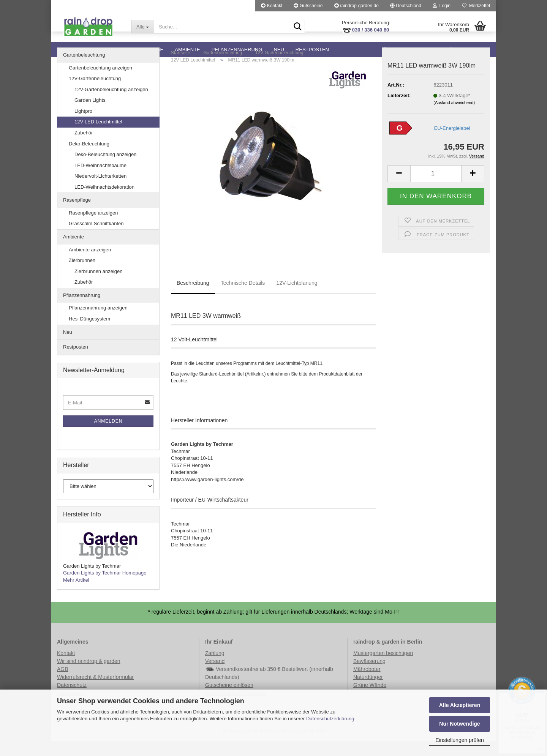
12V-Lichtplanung (297, 298)
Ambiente (187, 50)
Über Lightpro (470, 50)
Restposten (312, 50)
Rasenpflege (145, 50)
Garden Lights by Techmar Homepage (105, 588)
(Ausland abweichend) (454, 118)
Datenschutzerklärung (330, 719)
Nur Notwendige (459, 724)
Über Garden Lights (411, 50)
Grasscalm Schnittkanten (96, 239)
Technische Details (243, 298)
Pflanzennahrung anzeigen (98, 323)
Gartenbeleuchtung (87, 50)
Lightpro (83, 126)
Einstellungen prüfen (460, 740)
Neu (279, 50)
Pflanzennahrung (237, 50)
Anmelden (108, 436)
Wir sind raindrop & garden (89, 676)
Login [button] (442, 6)
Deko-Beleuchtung (89, 159)
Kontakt (272, 6)
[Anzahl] (436, 189)
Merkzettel (476, 6)
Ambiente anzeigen (90, 265)
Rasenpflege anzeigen (93, 228)
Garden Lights (90, 115)
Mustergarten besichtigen (383, 668)
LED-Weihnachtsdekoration (104, 202)
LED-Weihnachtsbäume (100, 181)
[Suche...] (142, 27)
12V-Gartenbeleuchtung (95, 94)
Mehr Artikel (76, 595)
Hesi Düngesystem (89, 334)
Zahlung (215, 668)
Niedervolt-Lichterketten (100, 191)
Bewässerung (369, 676)
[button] (406, 6)
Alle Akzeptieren (460, 705)
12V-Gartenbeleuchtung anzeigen (111, 105)
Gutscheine (308, 6)
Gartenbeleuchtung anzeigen (100, 83)
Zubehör (84, 148)
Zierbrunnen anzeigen (98, 286)
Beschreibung (193, 298)
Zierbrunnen (82, 275)
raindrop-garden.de (356, 6)
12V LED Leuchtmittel (98, 137)
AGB (63, 684)
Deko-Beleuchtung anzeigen (105, 170)
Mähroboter (367, 684)
